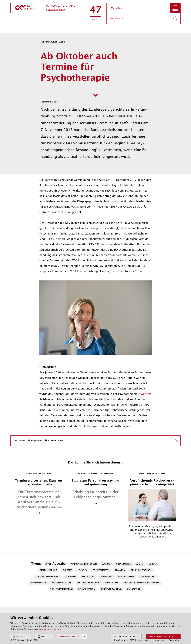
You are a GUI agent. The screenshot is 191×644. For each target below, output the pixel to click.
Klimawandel (147, 577)
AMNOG (106, 564)
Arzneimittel (123, 564)
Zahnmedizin (134, 589)
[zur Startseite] (26, 8)
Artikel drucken (56, 441)
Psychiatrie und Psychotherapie (142, 583)
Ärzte (140, 564)
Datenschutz (175, 640)
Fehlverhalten (101, 570)
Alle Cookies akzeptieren (163, 636)
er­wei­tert (144, 394)
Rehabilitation (87, 589)
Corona (153, 564)
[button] (96, 13)
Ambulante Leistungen (84, 564)
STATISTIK (46, 637)
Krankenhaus (39, 583)
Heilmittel (88, 577)
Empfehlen (36, 441)
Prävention (112, 583)
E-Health (68, 570)
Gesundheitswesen (141, 570)
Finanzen (120, 570)
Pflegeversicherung (88, 583)
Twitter (22, 441)
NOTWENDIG (22, 637)
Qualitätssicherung (61, 589)
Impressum (160, 640)
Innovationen (126, 577)
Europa (83, 570)
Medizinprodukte (62, 583)
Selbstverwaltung (111, 589)
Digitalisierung (48, 570)
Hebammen (71, 577)
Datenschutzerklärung (50, 629)
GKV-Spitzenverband (48, 577)
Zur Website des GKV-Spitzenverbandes (133, 640)
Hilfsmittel (106, 577)
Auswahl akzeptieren (126, 636)
